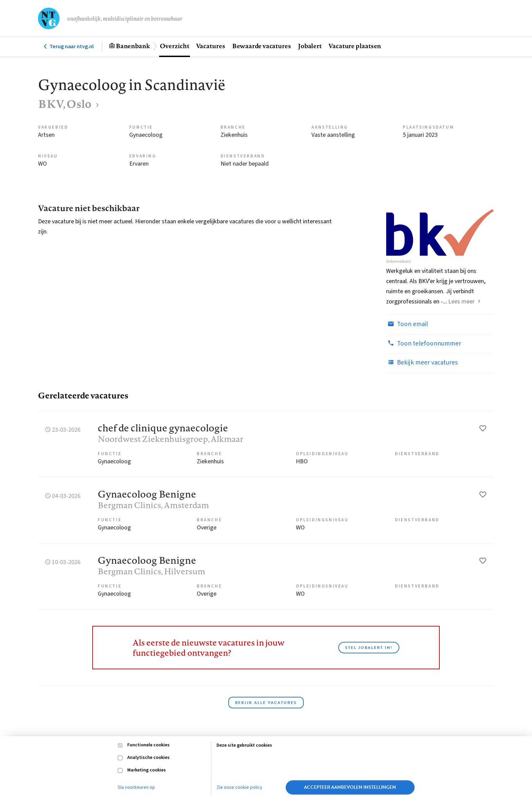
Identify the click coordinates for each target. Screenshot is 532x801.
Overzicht (174, 46)
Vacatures (211, 46)
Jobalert (310, 46)
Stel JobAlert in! (369, 648)
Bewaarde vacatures (262, 46)
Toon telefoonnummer (424, 343)
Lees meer (461, 302)
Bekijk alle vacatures (266, 703)
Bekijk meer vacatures (422, 362)
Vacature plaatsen (355, 46)
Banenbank (133, 46)
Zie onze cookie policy (239, 787)
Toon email (407, 324)
